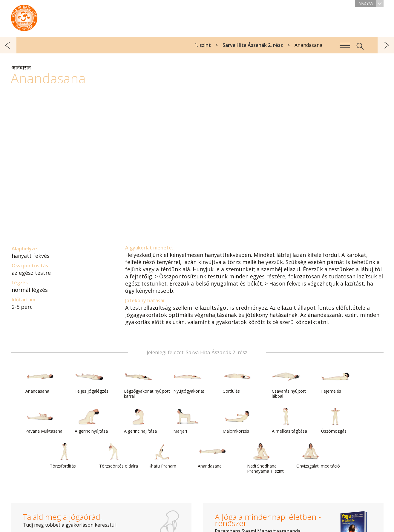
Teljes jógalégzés (92, 381)
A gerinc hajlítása (140, 421)
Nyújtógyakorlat (189, 381)
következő (386, 45)
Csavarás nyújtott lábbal (289, 383)
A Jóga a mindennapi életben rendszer (24, 16)
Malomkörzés (237, 421)
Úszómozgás (335, 421)
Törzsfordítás (64, 456)
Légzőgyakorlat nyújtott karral (147, 383)
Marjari (188, 421)
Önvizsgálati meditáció (318, 456)
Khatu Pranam (163, 456)
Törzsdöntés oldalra (119, 456)
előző (8, 45)
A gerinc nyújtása (91, 421)
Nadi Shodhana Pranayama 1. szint (265, 458)
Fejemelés (335, 381)
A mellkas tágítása (289, 421)
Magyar (371, 3)
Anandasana (40, 381)
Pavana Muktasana (44, 421)
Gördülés (237, 381)
